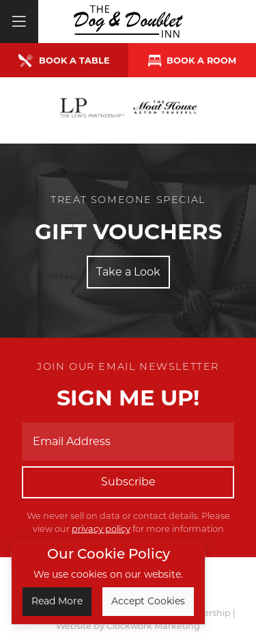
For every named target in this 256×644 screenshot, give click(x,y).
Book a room (192, 61)
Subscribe (128, 482)
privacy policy (101, 529)
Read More (57, 601)
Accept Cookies (148, 601)
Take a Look (128, 272)
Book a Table (64, 61)
